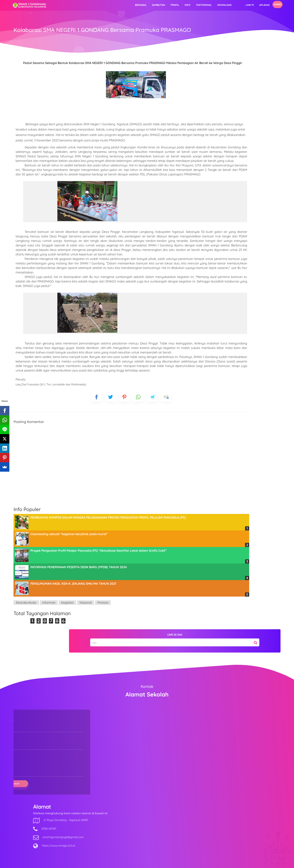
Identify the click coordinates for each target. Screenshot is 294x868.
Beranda (105, 5)
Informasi (79, 676)
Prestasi (133, 676)
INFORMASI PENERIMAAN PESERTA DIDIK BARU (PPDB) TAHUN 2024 (109, 640)
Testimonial (168, 5)
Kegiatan (98, 676)
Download (188, 5)
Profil (139, 5)
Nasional (116, 676)
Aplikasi (228, 5)
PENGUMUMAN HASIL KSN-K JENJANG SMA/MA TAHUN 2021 (104, 657)
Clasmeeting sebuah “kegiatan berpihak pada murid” (99, 607)
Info (151, 5)
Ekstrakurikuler (57, 676)
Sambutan (122, 5)
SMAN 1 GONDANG (157, 863)
